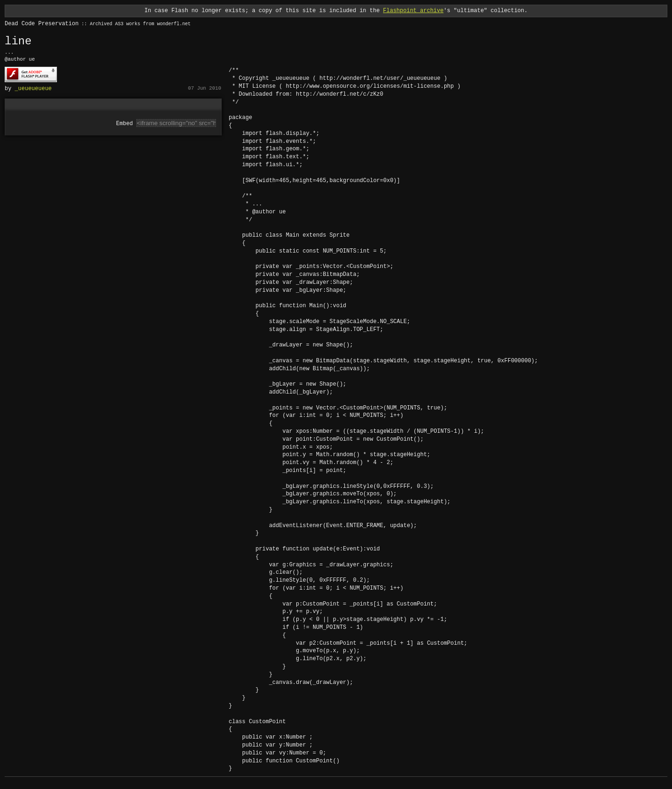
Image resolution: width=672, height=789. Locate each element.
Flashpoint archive (413, 11)
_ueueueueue (33, 88)
